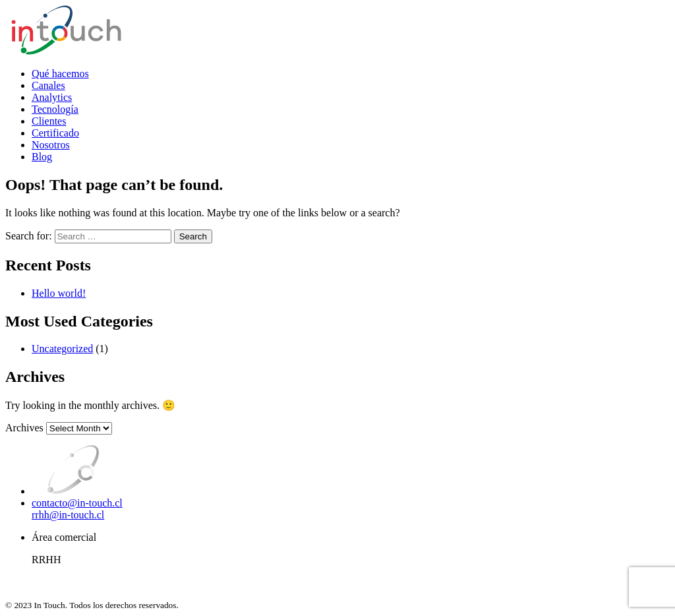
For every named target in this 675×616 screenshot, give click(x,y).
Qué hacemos (60, 74)
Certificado (55, 133)
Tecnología (55, 109)
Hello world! (59, 293)
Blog (42, 157)
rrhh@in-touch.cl (68, 515)
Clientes (49, 121)
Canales (48, 85)
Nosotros (51, 145)
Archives (24, 428)
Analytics (52, 97)
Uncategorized (62, 349)
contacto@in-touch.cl (77, 503)
